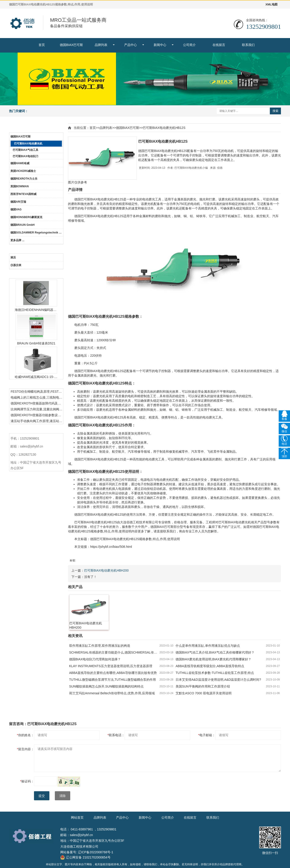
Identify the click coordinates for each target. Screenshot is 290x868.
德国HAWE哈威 (20, 163)
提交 (42, 796)
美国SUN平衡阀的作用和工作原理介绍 (203, 686)
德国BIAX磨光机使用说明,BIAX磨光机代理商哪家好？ (213, 659)
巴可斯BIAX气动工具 (25, 150)
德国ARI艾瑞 (18, 202)
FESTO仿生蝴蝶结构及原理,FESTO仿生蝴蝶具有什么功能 (37, 392)
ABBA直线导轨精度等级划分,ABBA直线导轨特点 (210, 666)
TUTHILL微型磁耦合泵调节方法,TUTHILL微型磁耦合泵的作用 (112, 680)
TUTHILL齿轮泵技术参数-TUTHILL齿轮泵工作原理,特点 (215, 673)
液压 (13, 257)
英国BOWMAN (20, 186)
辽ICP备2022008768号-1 (96, 852)
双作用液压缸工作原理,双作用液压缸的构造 (100, 646)
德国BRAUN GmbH (23, 225)
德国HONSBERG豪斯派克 (26, 217)
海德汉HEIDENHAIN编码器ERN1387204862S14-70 (36, 310)
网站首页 (77, 818)
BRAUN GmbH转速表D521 (36, 343)
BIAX (94, 199)
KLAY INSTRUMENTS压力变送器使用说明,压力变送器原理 (111, 666)
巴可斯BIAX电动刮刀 (25, 156)
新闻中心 (160, 45)
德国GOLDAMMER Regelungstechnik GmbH (37, 233)
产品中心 (130, 45)
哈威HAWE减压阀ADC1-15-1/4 (36, 377)
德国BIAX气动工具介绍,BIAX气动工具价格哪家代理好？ (215, 652)
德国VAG (16, 209)
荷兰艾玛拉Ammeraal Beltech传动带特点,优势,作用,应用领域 (112, 693)
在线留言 (219, 45)
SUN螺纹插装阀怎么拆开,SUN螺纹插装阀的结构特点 (106, 686)
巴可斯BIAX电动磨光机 (28, 144)
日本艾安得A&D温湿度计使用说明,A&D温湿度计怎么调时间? (218, 680)
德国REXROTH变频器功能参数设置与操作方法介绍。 (37, 415)
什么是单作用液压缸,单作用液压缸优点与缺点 (208, 646)
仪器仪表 (16, 265)
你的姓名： (25, 735)
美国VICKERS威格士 (23, 171)
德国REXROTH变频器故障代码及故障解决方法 (37, 403)
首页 (42, 45)
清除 (63, 796)
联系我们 (248, 45)
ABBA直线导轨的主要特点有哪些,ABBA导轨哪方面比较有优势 (113, 673)
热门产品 (36, 274)
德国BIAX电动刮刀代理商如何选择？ (95, 659)
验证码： (27, 781)
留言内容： (25, 749)
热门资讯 (36, 384)
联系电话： (116, 735)
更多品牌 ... (17, 240)
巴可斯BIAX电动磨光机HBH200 (106, 570)
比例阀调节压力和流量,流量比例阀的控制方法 (37, 409)
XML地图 (272, 4)
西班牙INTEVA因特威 (23, 194)
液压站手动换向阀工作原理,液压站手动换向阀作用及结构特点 (37, 421)
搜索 (275, 111)
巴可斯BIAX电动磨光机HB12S (164, 128)
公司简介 (189, 45)
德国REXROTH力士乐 (24, 179)
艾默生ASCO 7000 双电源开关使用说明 (204, 693)
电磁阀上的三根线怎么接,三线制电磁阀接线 (37, 397)
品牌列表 (101, 45)
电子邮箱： (207, 735)
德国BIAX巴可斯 (71, 45)
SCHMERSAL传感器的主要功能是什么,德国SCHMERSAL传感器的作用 (114, 652)
